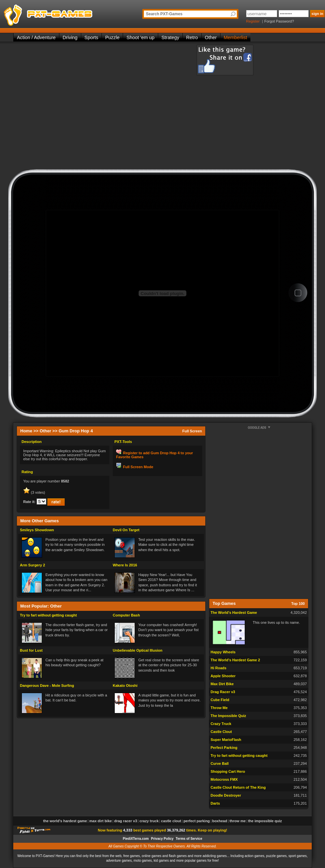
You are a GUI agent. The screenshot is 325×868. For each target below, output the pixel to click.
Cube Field (220, 700)
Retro (192, 37)
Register (253, 21)
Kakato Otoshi (125, 686)
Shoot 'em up (140, 37)
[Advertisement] (75, 107)
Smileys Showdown (37, 530)
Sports (92, 37)
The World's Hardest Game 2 (235, 660)
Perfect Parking (224, 748)
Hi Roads (219, 668)
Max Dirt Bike (222, 684)
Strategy (170, 37)
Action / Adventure (36, 37)
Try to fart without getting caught (48, 615)
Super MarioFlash (226, 740)
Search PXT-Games (164, 14)
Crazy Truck (221, 724)
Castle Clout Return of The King (238, 787)
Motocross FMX (224, 779)
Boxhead (220, 821)
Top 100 (298, 604)
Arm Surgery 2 (32, 565)
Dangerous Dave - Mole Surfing (47, 686)
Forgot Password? (279, 21)
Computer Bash (126, 615)
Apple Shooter (223, 676)
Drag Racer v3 (223, 692)
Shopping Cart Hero (228, 771)
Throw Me (219, 708)
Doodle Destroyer (226, 795)
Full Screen (192, 431)
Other (211, 37)
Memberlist (235, 37)
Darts (215, 803)
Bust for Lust (31, 650)
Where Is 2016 (125, 565)
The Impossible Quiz (228, 716)
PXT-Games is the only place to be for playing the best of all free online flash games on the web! (64, 13)
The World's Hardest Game (234, 613)
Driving (70, 37)
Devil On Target (126, 530)
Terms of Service (189, 839)
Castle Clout (221, 732)
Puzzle (112, 37)
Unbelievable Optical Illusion (138, 650)
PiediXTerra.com (136, 839)
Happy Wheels (223, 652)
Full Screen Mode (138, 467)
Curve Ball (220, 763)
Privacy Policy (162, 839)
